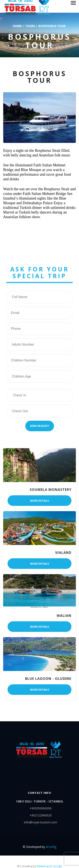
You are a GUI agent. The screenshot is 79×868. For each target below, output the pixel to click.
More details (39, 501)
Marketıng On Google (49, 866)
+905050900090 (41, 808)
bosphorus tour (52, 26)
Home (17, 26)
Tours (30, 26)
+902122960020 (41, 815)
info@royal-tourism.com (41, 822)
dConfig (51, 847)
